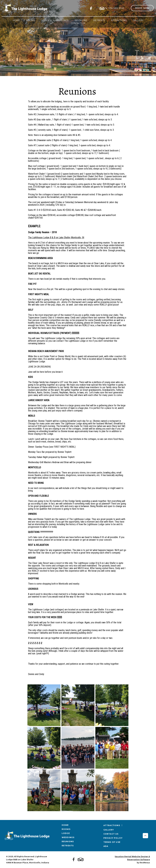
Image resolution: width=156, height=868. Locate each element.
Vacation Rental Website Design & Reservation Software (132, 858)
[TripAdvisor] (102, 8)
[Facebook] (92, 8)
